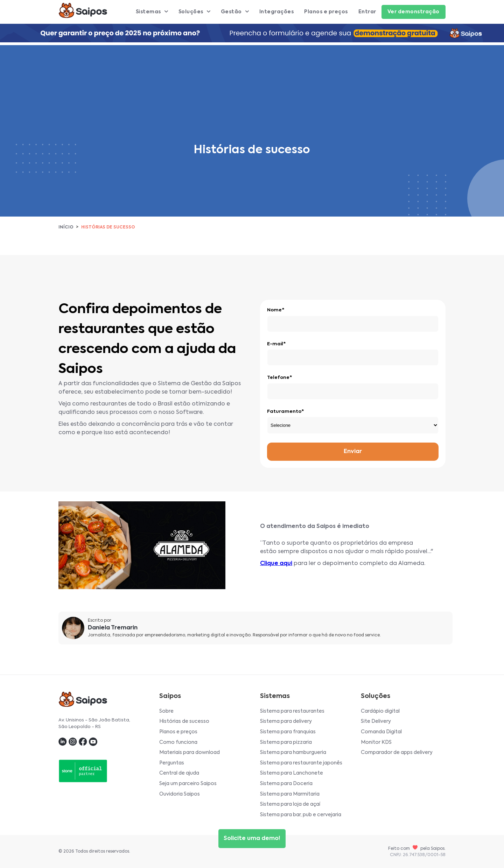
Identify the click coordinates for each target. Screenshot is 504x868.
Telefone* (279, 378)
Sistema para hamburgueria (293, 753)
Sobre (166, 711)
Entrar (367, 12)
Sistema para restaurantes (292, 711)
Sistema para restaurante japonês (301, 763)
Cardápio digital (380, 711)
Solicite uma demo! (252, 839)
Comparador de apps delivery (397, 753)
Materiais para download (190, 753)
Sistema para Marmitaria (290, 794)
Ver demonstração (414, 12)
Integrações (277, 12)
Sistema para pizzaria (286, 742)
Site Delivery (376, 721)
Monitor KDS (376, 742)
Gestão (235, 12)
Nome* (276, 310)
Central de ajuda (179, 773)
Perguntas (172, 763)
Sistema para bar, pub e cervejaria (301, 815)
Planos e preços (326, 12)
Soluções (194, 12)
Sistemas (152, 12)
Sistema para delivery (286, 721)
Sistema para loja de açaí (290, 804)
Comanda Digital (381, 732)
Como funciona (178, 742)
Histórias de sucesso (184, 721)
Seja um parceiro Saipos (188, 784)
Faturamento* (285, 412)
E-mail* (276, 344)
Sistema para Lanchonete (292, 773)
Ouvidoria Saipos (180, 794)
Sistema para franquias (288, 732)
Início (66, 227)
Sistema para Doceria (286, 784)
